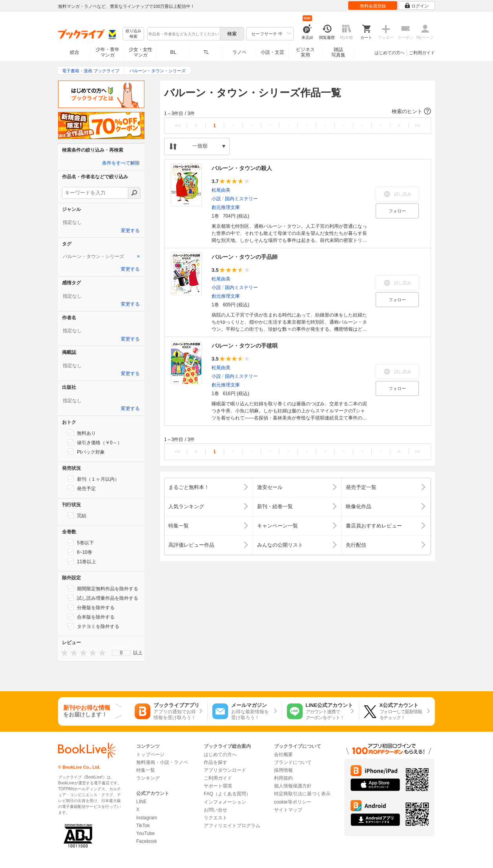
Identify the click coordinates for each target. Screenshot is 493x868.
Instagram (147, 818)
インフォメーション (225, 802)
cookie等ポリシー (293, 802)
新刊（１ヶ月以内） (93, 479)
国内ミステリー (241, 199)
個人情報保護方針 (293, 786)
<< (178, 125)
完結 (77, 515)
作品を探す (215, 762)
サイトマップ (288, 810)
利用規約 (283, 778)
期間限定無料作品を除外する (103, 588)
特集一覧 (146, 770)
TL (206, 52)
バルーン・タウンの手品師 (245, 257)
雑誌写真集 (338, 52)
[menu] (121, 653)
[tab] (101, 256)
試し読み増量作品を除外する (103, 598)
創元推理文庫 (226, 207)
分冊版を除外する (91, 607)
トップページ (150, 754)
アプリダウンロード (225, 770)
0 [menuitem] (121, 653)
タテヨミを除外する (93, 626)
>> (417, 125)
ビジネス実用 (305, 52)
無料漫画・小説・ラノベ (162, 762)
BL (173, 52)
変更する (130, 231)
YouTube (145, 833)
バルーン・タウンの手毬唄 (245, 346)
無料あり (82, 433)
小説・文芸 (272, 52)
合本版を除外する (91, 617)
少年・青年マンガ (108, 52)
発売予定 (82, 488)
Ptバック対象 (86, 452)
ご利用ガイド (422, 53)
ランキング (148, 778)
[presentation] (63, 653)
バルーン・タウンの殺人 (242, 168)
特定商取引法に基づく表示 (302, 794)
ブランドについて (293, 762)
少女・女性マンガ (141, 52)
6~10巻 (80, 552)
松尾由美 (221, 190)
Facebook (147, 841)
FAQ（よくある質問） (227, 794)
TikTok (143, 826)
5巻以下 (81, 542)
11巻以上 (82, 561)
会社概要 (283, 754)
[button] (298, 112)
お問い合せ (215, 810)
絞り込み (133, 34)
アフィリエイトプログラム (232, 826)
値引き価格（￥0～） (95, 442)
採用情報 (283, 770)
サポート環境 (218, 786)
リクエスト (215, 818)
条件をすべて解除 (121, 163)
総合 (75, 52)
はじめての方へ (390, 53)
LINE (142, 802)
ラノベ (239, 52)
